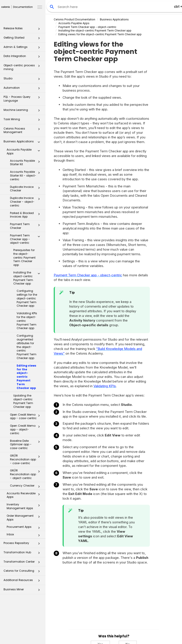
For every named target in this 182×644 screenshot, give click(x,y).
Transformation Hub (23, 554)
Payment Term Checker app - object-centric (26, 239)
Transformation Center (23, 563)
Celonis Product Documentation (74, 19)
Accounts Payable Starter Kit (26, 163)
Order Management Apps (25, 518)
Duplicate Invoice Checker (26, 189)
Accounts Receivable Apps (25, 495)
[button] (39, 30)
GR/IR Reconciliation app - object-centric (26, 474)
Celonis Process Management (23, 130)
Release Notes (23, 30)
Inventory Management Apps (25, 506)
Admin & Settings (23, 48)
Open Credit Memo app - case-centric (26, 416)
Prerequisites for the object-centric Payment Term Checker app (24, 257)
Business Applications (23, 143)
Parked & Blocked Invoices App (26, 215)
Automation (23, 89)
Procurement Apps (25, 528)
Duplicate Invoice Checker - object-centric (26, 202)
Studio (23, 80)
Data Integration (23, 57)
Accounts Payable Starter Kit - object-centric (26, 176)
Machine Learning (23, 111)
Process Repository (23, 544)
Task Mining (23, 121)
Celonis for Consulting (23, 572)
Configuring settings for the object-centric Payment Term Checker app (27, 298)
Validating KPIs (105, 386)
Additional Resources (23, 581)
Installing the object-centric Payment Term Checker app (28, 278)
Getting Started (23, 39)
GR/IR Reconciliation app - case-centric (26, 459)
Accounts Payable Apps (25, 151)
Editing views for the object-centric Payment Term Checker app (26, 377)
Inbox (25, 535)
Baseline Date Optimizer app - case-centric (26, 445)
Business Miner (23, 591)
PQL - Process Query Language (23, 99)
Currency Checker (26, 487)
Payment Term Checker (26, 226)
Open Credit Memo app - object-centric (26, 429)
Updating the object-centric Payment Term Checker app (23, 401)
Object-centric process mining (23, 67)
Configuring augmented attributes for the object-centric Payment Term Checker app (27, 347)
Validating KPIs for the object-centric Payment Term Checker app (27, 321)
